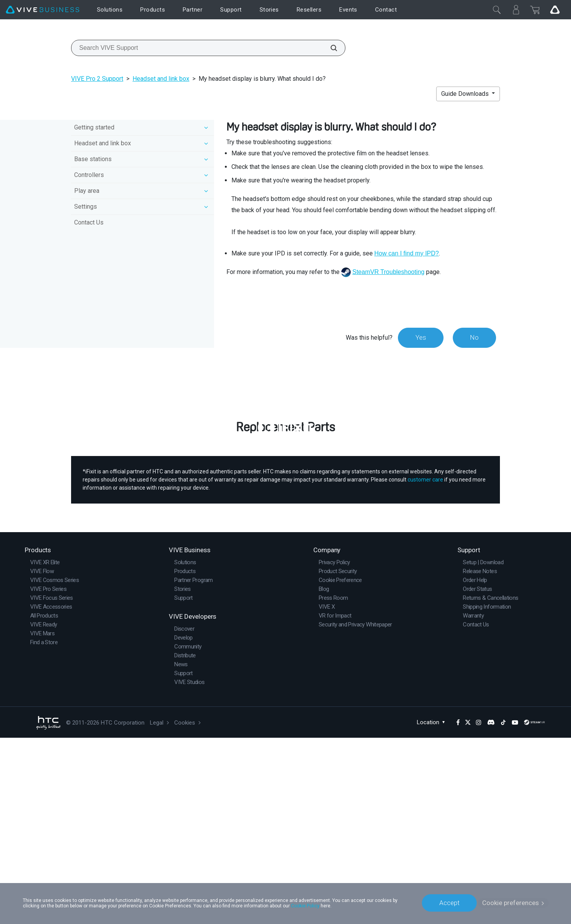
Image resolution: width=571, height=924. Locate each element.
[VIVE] (42, 10)
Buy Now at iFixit (286, 580)
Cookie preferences (511, 903)
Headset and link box (161, 79)
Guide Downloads (466, 94)
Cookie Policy (305, 905)
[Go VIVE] (555, 10)
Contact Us (89, 222)
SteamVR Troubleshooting (388, 272)
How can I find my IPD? (407, 253)
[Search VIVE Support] (330, 48)
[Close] (497, 10)
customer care (425, 666)
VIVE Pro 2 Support (97, 79)
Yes (420, 337)
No (474, 337)
